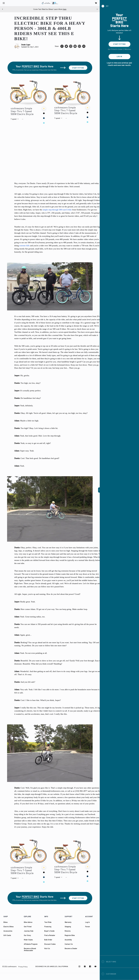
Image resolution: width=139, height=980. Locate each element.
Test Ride (48, 922)
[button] (15, 119)
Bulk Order (48, 940)
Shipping (68, 927)
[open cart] (96, 3)
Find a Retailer (50, 935)
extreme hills (24, 246)
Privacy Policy (23, 967)
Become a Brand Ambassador (30, 949)
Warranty (68, 922)
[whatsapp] (79, 46)
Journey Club (29, 931)
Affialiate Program (31, 944)
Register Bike (70, 935)
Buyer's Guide (49, 931)
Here (65, 9)
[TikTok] (85, 966)
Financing (48, 927)
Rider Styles (28, 940)
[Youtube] (95, 966)
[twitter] (66, 46)
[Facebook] (90, 966)
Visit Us (47, 948)
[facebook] (62, 46)
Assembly (68, 940)
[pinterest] (75, 46)
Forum (88, 927)
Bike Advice (28, 922)
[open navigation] (4, 3)
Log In (87, 922)
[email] (84, 46)
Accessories (8, 931)
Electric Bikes (9, 927)
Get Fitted (28, 927)
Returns (68, 931)
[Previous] (3, 9)
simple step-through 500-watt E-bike (57, 210)
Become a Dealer (71, 948)
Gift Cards (7, 935)
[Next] (97, 9)
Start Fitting (78, 68)
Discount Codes (50, 944)
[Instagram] (79, 966)
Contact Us (69, 944)
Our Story (27, 935)
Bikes (6, 922)
